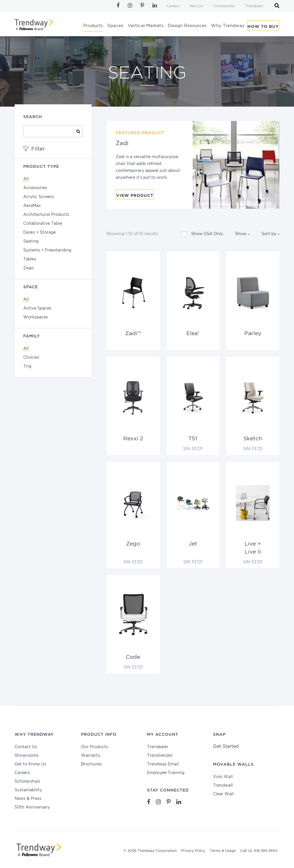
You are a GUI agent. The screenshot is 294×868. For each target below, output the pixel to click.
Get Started (226, 747)
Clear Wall (223, 794)
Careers (173, 6)
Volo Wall (223, 777)
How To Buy (263, 27)
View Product (135, 196)
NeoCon (196, 6)
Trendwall (223, 786)
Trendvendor (224, 6)
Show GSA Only (202, 234)
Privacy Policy (193, 851)
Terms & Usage (223, 851)
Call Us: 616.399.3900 (259, 851)
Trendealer (254, 6)
